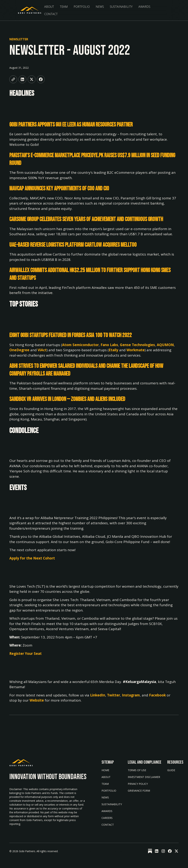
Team (64, 7)
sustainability (121, 7)
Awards (144, 7)
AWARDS (107, 811)
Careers (107, 818)
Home (105, 770)
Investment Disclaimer (144, 777)
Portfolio (82, 7)
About (49, 7)
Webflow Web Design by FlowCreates (103, 851)
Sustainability (112, 804)
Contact (51, 14)
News (100, 7)
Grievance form (139, 791)
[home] (30, 10)
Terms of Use (137, 770)
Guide (171, 770)
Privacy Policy (138, 784)
